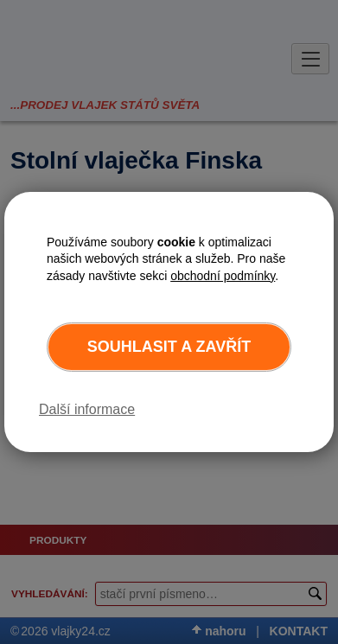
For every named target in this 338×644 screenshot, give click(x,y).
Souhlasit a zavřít (169, 347)
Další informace (87, 409)
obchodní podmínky (223, 276)
